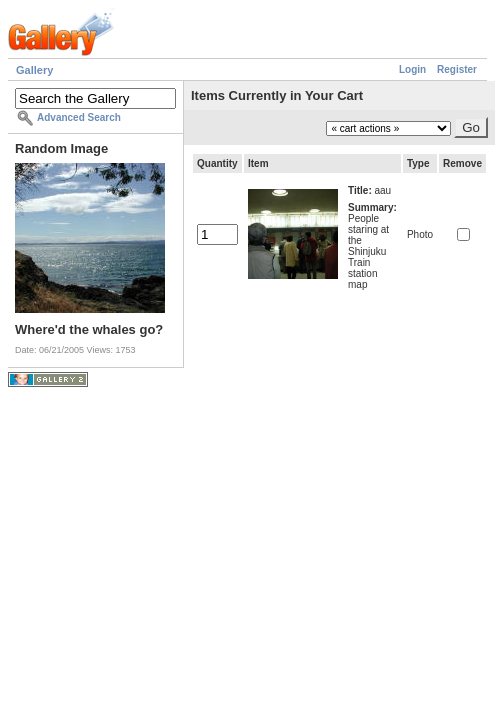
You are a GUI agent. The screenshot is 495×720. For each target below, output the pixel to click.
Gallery (34, 70)
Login (412, 69)
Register (457, 69)
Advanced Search (79, 117)
